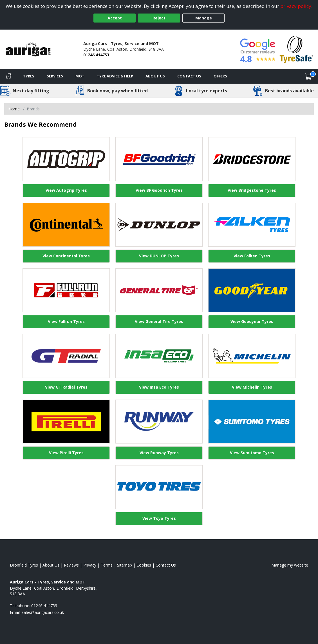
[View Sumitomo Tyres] (252, 422)
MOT (80, 76)
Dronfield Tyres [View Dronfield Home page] (24, 565)
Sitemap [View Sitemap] (125, 565)
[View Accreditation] (296, 49)
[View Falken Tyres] (252, 225)
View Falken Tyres (252, 256)
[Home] (8, 76)
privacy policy (296, 6)
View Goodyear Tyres (252, 321)
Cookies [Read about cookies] (144, 565)
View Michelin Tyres (252, 387)
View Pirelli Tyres (66, 453)
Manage (204, 18)
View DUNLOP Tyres (159, 256)
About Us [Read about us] (51, 565)
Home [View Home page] (14, 109)
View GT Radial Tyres (66, 387)
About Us (155, 76)
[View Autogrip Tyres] (66, 159)
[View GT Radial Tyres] (66, 356)
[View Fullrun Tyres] (66, 290)
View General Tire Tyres (159, 321)
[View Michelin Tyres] (252, 356)
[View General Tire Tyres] (159, 290)
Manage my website (290, 565)
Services (55, 76)
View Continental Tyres (66, 256)
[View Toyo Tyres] (159, 487)
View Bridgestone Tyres (252, 190)
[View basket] (308, 76)
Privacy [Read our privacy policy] (90, 565)
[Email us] (43, 612)
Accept (115, 18)
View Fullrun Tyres (66, 321)
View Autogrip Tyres (66, 190)
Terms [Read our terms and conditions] (107, 565)
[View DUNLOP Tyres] (159, 225)
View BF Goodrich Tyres (159, 190)
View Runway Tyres (159, 453)
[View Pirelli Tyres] (66, 422)
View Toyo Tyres (159, 518)
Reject (159, 18)
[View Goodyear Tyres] (252, 290)
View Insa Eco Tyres (159, 387)
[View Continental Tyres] (66, 225)
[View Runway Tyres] (159, 422)
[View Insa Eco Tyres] (159, 356)
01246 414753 (96, 55)
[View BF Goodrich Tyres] (159, 159)
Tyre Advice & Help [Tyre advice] (115, 76)
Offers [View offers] (220, 76)
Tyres (29, 76)
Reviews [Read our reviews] (71, 565)
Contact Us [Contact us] (189, 76)
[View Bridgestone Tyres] (252, 159)
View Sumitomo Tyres (252, 453)
